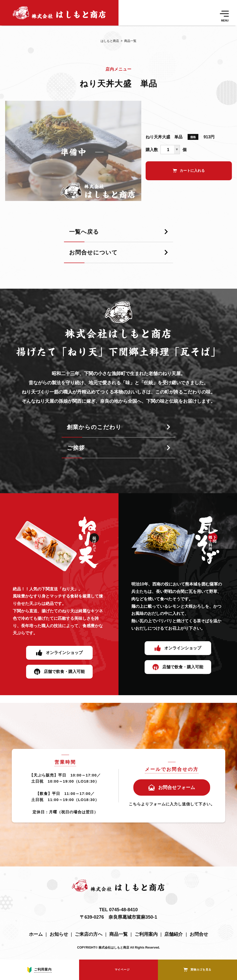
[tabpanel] (73, 151)
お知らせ (59, 934)
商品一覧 (128, 41)
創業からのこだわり (94, 427)
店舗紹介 (174, 934)
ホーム (36, 934)
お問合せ (199, 934)
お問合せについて (93, 253)
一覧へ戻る (84, 232)
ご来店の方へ (89, 934)
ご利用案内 (146, 934)
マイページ (122, 970)
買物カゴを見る (201, 970)
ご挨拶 (76, 448)
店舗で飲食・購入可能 (64, 672)
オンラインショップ (64, 653)
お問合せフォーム (177, 787)
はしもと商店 (110, 41)
